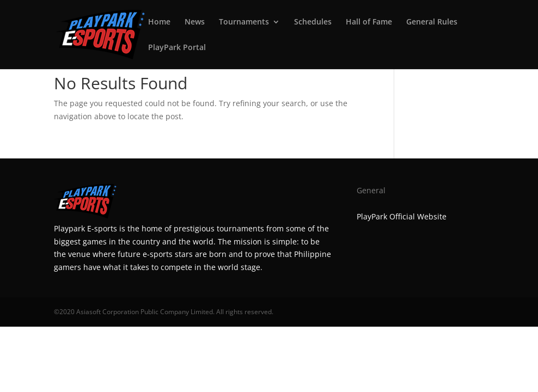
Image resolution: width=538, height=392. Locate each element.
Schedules (313, 22)
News (195, 22)
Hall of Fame (369, 22)
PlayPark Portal (177, 48)
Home (159, 22)
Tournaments (244, 22)
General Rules (432, 22)
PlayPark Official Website (402, 216)
